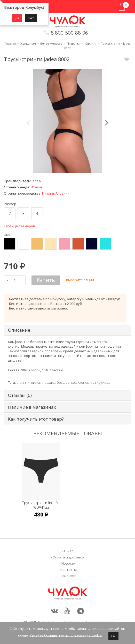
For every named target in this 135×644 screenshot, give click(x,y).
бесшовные (66, 382)
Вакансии (69, 576)
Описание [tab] (19, 330)
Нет (31, 18)
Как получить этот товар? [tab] (36, 419)
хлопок (83, 382)
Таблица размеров (19, 226)
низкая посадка (43, 382)
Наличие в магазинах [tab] (32, 407)
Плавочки (74, 43)
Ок (113, 636)
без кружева (100, 382)
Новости (68, 563)
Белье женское (51, 43)
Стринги (91, 43)
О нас (69, 551)
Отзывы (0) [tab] (20, 395)
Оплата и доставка (68, 557)
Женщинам (28, 43)
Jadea (36, 181)
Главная (10, 43)
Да (17, 18)
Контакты (69, 570)
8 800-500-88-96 (69, 33)
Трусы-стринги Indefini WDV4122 (41, 505)
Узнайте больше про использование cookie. (66, 635)
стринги (23, 382)
